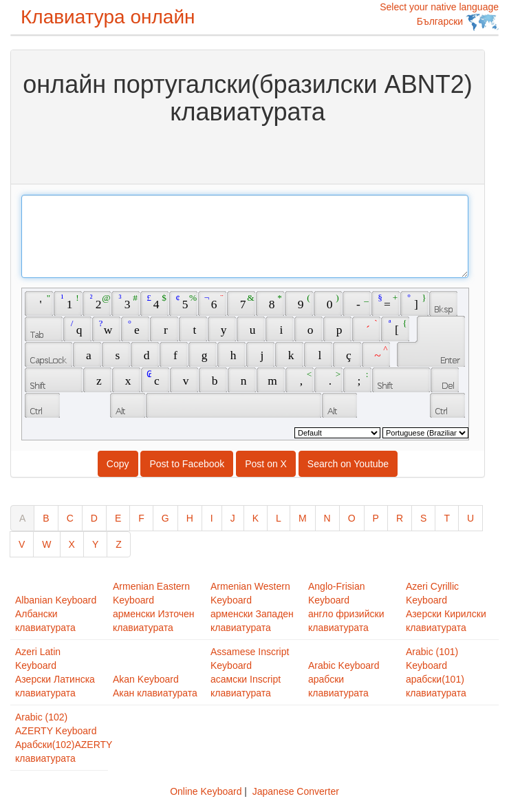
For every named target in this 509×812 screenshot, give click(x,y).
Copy (118, 464)
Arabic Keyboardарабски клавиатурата (344, 679)
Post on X (266, 464)
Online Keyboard (206, 791)
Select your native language (439, 16)
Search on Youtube (348, 464)
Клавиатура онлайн (108, 17)
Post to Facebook (187, 464)
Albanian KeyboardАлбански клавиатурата (56, 614)
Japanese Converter (296, 791)
